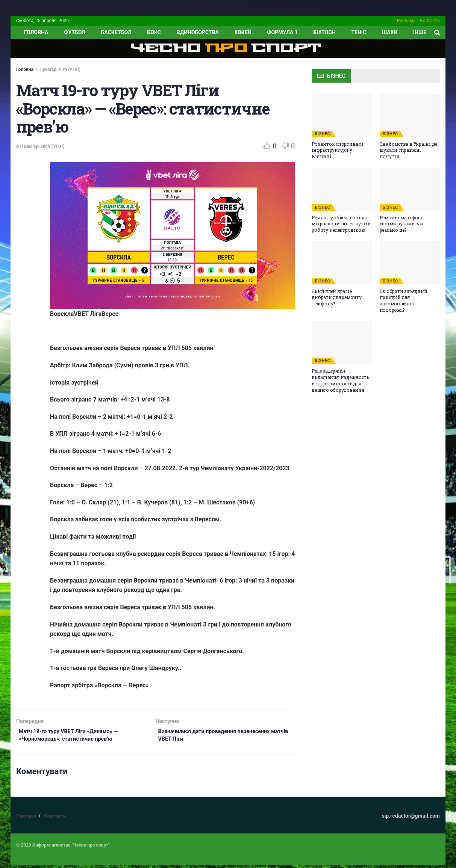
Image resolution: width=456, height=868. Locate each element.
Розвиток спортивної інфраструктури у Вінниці (337, 150)
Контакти (430, 21)
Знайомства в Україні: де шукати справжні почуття (408, 150)
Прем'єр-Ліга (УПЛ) (60, 69)
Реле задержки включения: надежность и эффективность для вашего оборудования (340, 380)
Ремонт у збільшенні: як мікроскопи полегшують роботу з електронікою (341, 224)
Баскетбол (116, 32)
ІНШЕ (420, 32)
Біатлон (325, 32)
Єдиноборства (197, 32)
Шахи (390, 32)
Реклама (406, 21)
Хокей (243, 32)
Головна (25, 69)
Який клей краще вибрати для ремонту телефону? (336, 297)
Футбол (75, 32)
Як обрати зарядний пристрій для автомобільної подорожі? (404, 300)
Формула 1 (282, 32)
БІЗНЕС (322, 134)
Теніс (359, 32)
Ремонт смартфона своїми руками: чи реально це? (402, 224)
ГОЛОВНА (36, 32)
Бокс (154, 32)
